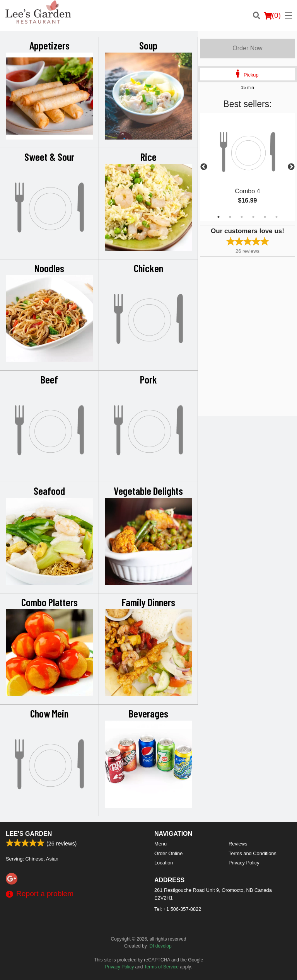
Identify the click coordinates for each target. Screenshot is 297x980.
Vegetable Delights (148, 491)
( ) (272, 15)
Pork (148, 379)
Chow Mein (49, 713)
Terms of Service (161, 967)
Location (164, 863)
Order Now (247, 48)
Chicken (148, 268)
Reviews (238, 844)
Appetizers (49, 45)
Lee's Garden (29, 834)
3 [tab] (242, 217)
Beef (49, 379)
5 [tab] (265, 217)
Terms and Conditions (253, 853)
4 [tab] (253, 217)
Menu (160, 844)
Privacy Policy (244, 863)
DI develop (160, 946)
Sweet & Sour (49, 157)
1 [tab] (218, 217)
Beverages (148, 713)
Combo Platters (49, 602)
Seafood (49, 491)
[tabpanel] (247, 167)
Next (291, 167)
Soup (148, 45)
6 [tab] (277, 217)
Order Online (168, 853)
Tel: (178, 909)
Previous (204, 167)
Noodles (49, 268)
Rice (148, 157)
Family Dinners (148, 602)
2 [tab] (230, 217)
